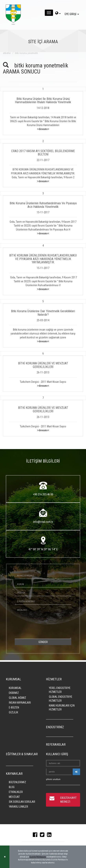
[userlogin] (76, 772)
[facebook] (36, 836)
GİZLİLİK (13, 712)
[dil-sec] (58, 13)
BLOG (12, 787)
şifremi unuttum (53, 779)
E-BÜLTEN (14, 707)
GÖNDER (43, 642)
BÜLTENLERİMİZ (17, 782)
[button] (43, 111)
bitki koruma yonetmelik (26, 53)
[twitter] (43, 836)
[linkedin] (50, 836)
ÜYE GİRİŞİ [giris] (72, 14)
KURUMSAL (15, 688)
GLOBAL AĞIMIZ (17, 698)
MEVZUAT (14, 797)
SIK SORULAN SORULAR (22, 802)
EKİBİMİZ (14, 693)
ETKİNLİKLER (16, 792)
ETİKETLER (7, 53)
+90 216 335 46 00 (43, 494)
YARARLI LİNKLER (18, 807)
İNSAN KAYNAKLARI (20, 703)
